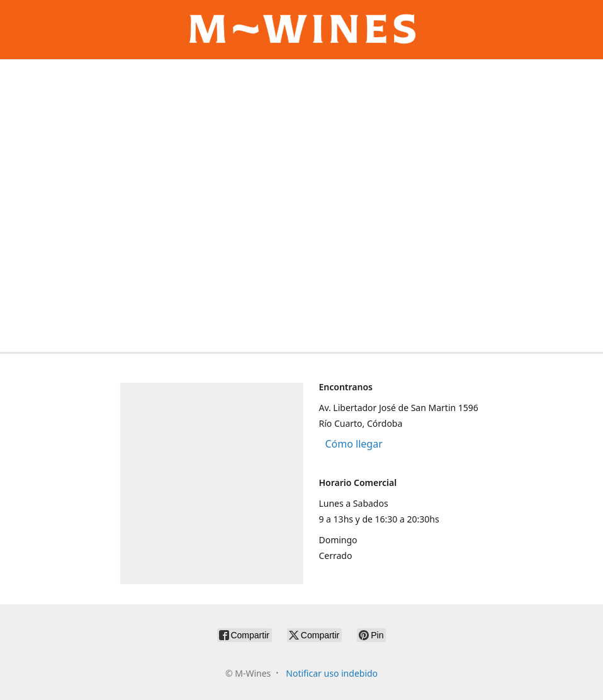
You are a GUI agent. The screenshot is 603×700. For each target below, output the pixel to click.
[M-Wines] (301, 30)
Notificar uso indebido (332, 673)
